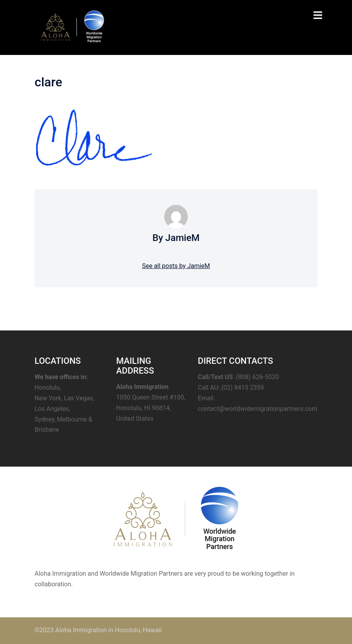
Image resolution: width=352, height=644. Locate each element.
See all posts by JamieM (176, 266)
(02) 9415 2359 (243, 388)
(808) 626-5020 (257, 377)
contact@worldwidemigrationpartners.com (258, 409)
